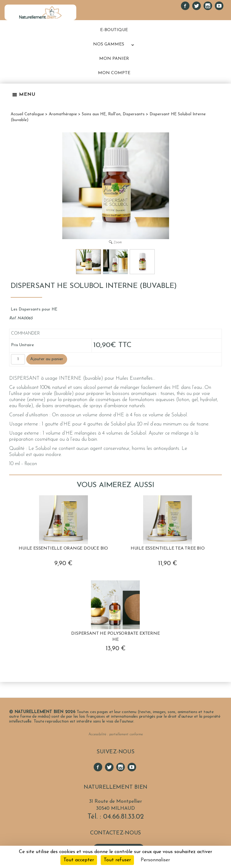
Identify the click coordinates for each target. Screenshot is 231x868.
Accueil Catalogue (27, 114)
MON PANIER (114, 59)
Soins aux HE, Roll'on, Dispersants (113, 114)
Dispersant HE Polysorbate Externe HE (115, 637)
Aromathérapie (63, 114)
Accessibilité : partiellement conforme (116, 734)
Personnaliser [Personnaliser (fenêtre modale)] (155, 860)
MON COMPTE (114, 73)
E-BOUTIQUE (114, 30)
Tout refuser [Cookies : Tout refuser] (117, 860)
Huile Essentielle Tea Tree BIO (168, 549)
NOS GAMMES (109, 44)
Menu (24, 95)
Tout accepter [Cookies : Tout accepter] (79, 860)
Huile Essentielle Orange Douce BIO (63, 549)
